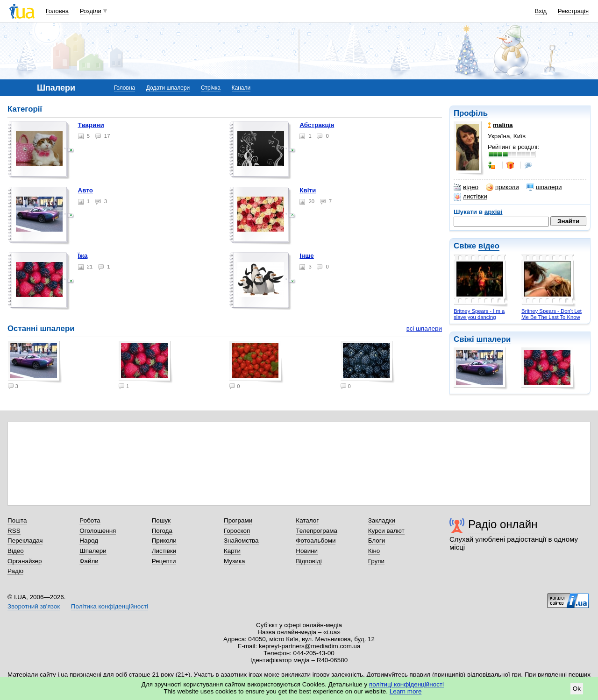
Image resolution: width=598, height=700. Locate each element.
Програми (238, 520)
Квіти (308, 190)
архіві (494, 212)
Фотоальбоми (316, 541)
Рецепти (164, 561)
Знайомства (241, 541)
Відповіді (309, 561)
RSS (14, 531)
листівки (470, 197)
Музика (234, 561)
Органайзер (25, 561)
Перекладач (25, 541)
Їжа (83, 256)
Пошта (17, 520)
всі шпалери (424, 329)
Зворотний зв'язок (34, 606)
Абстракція (317, 125)
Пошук (161, 520)
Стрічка (211, 88)
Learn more (406, 691)
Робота (90, 520)
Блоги (377, 541)
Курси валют (386, 531)
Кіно (374, 551)
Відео (16, 551)
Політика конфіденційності (110, 606)
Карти (232, 551)
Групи (376, 561)
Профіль (471, 113)
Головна (57, 11)
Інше (307, 256)
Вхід (541, 11)
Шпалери (93, 551)
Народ (89, 541)
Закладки (382, 520)
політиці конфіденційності (406, 684)
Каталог (307, 520)
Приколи (164, 541)
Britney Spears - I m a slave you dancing (479, 314)
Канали (241, 88)
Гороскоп (237, 531)
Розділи (91, 11)
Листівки (164, 551)
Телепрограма (317, 531)
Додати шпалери (168, 88)
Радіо (15, 571)
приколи (502, 187)
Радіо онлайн (503, 524)
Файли (89, 561)
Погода (162, 531)
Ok (577, 689)
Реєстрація (573, 11)
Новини (307, 551)
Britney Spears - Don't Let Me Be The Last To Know (552, 314)
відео (466, 187)
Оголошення (98, 531)
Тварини (91, 125)
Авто (85, 190)
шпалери (544, 187)
